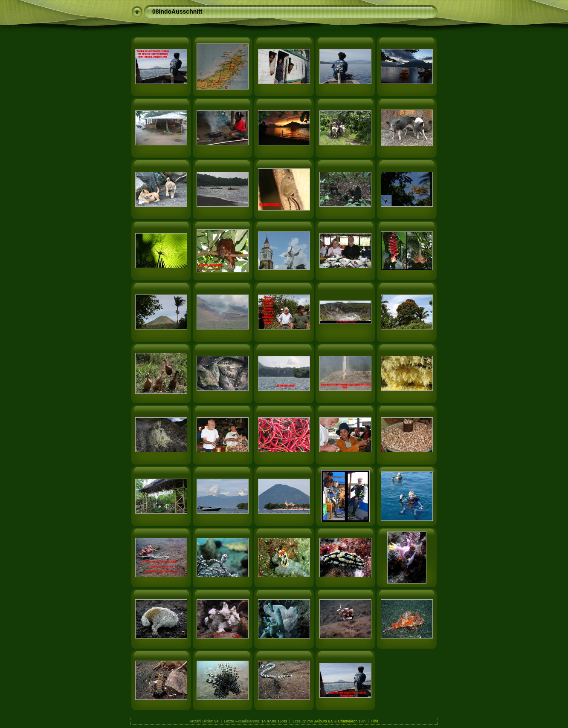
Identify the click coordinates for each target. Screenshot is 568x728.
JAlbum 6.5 (323, 721)
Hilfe (374, 721)
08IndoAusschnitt (177, 12)
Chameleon (348, 721)
